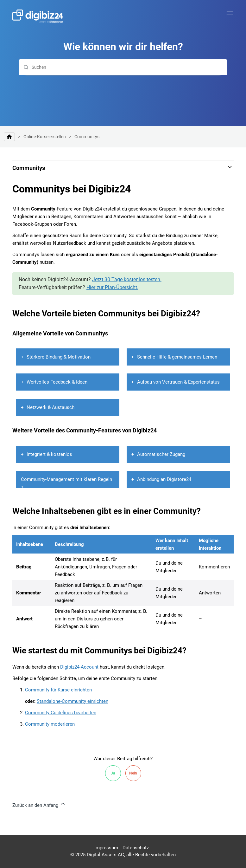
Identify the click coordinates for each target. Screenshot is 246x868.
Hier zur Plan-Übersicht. (112, 287)
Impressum (106, 848)
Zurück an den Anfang (39, 804)
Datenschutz (136, 848)
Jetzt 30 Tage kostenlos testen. (127, 279)
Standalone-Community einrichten (73, 701)
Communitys (87, 137)
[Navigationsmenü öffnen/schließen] (230, 13)
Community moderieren (50, 724)
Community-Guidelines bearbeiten (61, 713)
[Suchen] (123, 67)
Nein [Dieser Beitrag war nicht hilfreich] (133, 773)
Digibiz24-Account (79, 667)
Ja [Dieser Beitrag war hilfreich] (113, 773)
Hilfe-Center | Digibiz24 (9, 137)
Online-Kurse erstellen (45, 137)
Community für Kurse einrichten (58, 690)
